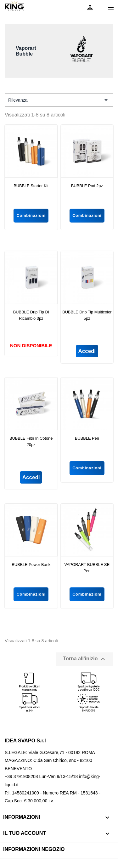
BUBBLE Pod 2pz (87, 186)
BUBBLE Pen (87, 438)
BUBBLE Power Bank (31, 565)
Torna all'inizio (85, 659)
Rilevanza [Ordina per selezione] (59, 100)
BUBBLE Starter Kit (31, 186)
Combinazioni (31, 215)
